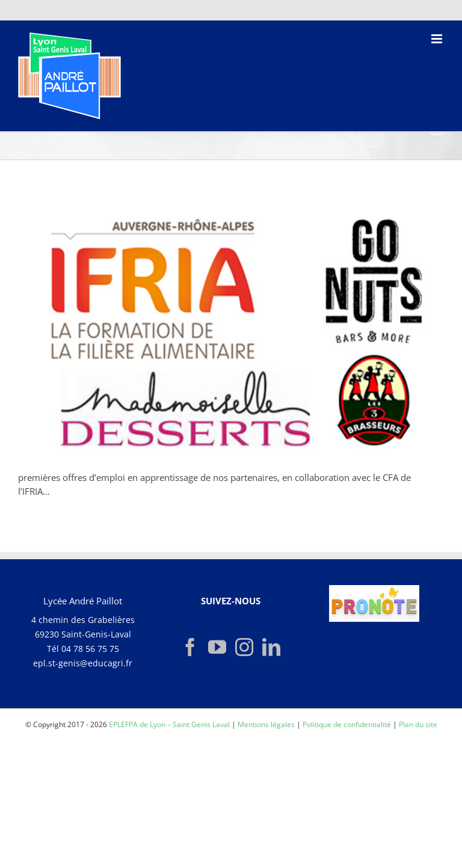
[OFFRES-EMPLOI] (231, 327)
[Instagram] (244, 647)
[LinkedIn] (271, 647)
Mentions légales (266, 724)
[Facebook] (190, 647)
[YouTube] (217, 647)
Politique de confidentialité (347, 724)
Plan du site (418, 724)
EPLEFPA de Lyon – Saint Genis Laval (169, 724)
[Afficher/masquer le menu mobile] (438, 39)
